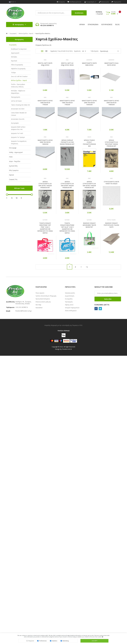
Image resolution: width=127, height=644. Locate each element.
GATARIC (45, 379)
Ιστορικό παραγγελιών (72, 501)
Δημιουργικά (15, 53)
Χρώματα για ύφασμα (18, 137)
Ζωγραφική (13, 33)
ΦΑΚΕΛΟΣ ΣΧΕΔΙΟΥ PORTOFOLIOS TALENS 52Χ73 (90, 424)
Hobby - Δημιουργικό (16, 152)
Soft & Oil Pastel (16, 101)
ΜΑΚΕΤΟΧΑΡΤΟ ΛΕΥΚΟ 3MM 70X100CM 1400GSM (45, 221)
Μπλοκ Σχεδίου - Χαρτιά (26, 33)
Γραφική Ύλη (13, 179)
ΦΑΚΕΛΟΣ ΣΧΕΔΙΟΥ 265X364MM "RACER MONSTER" (90, 384)
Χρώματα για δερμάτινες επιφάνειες (19, 142)
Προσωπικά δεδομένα (43, 492)
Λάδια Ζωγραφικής (17, 65)
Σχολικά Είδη (13, 166)
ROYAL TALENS (90, 419)
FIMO (11, 157)
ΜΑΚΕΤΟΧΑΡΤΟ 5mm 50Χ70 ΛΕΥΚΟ (45, 102)
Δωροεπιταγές (70, 489)
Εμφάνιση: (77, 51)
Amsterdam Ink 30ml (18, 109)
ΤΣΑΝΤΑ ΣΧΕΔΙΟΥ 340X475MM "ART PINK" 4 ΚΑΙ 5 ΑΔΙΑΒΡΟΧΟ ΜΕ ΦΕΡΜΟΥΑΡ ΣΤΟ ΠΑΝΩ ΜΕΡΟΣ (45, 387)
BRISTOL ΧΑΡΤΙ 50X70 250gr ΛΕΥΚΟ (45, 64)
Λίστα (46, 51)
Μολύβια (14, 57)
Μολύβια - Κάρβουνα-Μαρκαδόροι (18, 92)
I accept (94, 641)
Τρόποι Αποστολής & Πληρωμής (46, 489)
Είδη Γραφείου (14, 170)
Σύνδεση (99, 12)
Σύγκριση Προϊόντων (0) (43, 45)
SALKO (90, 215)
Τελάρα (13, 73)
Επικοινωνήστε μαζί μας (43, 495)
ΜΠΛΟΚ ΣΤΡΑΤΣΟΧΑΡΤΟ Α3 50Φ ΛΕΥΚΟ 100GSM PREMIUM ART (45, 305)
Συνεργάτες (69, 492)
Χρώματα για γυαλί (17, 133)
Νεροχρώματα (16, 97)
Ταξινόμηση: (95, 51)
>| (87, 460)
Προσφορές (69, 495)
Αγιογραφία (15, 123)
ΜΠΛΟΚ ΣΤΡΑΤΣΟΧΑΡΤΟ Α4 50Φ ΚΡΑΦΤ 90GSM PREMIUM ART (68, 305)
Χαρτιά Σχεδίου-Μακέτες (43, 33)
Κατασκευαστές (70, 486)
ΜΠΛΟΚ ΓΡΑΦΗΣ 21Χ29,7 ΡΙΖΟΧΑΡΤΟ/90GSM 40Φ (90, 222)
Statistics (55, 641)
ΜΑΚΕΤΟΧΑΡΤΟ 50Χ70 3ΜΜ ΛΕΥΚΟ (90, 64)
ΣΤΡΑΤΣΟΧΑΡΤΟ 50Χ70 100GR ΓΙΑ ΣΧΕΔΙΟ (45, 345)
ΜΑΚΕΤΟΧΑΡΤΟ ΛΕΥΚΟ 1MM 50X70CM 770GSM (45, 140)
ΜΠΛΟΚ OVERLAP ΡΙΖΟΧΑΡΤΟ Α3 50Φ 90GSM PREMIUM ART (68, 221)
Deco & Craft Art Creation (19, 76)
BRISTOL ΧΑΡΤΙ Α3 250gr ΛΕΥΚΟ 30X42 (68, 64)
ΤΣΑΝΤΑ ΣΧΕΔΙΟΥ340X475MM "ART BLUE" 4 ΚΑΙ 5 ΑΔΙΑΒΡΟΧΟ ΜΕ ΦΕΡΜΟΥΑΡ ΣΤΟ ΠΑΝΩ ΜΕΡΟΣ (68, 387)
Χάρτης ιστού (69, 498)
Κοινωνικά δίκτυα (102, 498)
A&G (45, 60)
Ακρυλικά (14, 61)
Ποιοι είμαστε (40, 486)
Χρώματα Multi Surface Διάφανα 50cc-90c (18, 128)
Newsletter (39, 501)
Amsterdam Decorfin (18, 119)
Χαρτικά (11, 175)
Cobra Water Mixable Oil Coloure (19, 114)
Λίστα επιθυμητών (71, 504)
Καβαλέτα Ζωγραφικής (18, 69)
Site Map (38, 498)
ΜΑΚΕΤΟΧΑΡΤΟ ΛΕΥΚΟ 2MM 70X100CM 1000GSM (90, 141)
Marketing (66, 641)
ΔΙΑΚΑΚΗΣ (90, 60)
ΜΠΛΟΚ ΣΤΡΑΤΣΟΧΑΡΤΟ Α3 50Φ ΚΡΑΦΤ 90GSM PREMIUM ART (45, 264)
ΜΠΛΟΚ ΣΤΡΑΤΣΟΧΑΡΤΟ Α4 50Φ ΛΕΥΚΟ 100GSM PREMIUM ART (90, 305)
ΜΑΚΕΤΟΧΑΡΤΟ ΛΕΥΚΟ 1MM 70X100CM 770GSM (68, 141)
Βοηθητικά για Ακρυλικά (19, 49)
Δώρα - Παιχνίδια (15, 161)
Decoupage (13, 148)
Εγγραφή (100, 14)
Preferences (43, 641)
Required (31, 641)
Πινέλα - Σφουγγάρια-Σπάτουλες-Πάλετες (18, 86)
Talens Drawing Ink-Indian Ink (20, 105)
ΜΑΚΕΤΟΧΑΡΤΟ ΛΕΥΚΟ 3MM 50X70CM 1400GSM (45, 181)
